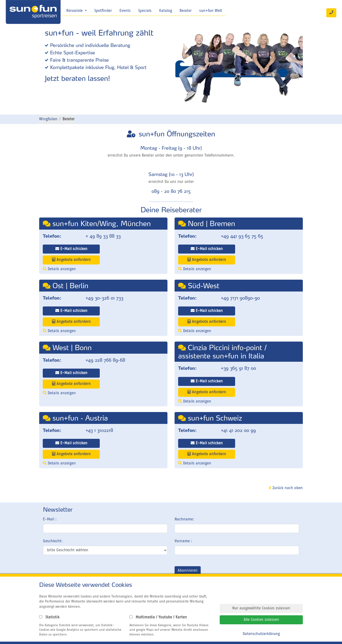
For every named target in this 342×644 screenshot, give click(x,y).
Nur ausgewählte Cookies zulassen (261, 608)
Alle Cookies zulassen (261, 620)
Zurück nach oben (286, 488)
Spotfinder (103, 11)
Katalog (166, 11)
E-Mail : (50, 519)
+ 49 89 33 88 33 (103, 236)
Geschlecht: (53, 541)
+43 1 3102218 (99, 430)
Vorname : (183, 541)
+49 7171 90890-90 (240, 298)
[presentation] (79, 572)
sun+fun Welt (211, 11)
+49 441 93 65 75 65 (242, 236)
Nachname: (184, 519)
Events (125, 11)
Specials (145, 11)
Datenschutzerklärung (261, 634)
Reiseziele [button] (75, 11)
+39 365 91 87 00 (238, 368)
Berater (186, 11)
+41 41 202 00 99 (238, 430)
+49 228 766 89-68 (105, 360)
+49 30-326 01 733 (104, 298)
